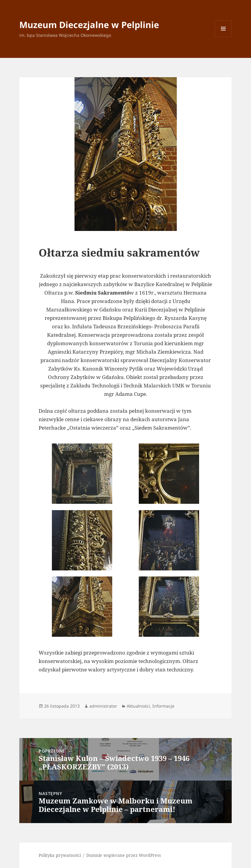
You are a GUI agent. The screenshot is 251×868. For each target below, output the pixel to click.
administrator (103, 706)
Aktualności (138, 706)
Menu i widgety (223, 37)
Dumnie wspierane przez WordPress (124, 855)
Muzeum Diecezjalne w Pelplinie (89, 25)
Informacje (163, 706)
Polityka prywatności (60, 855)
